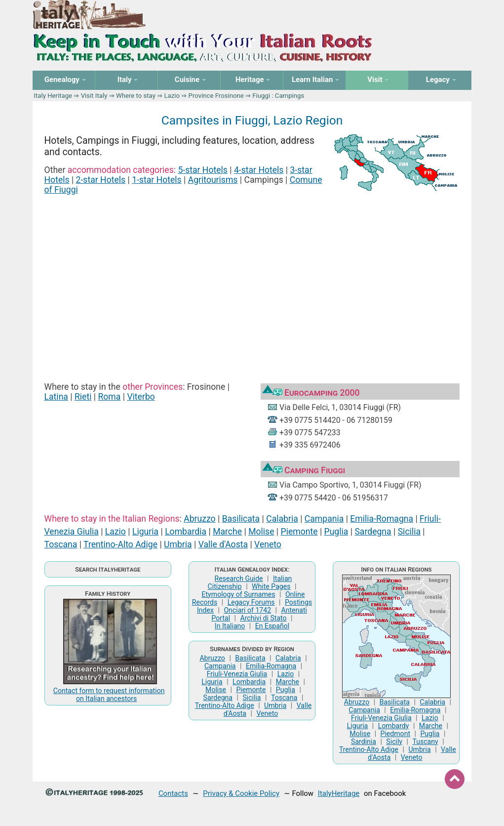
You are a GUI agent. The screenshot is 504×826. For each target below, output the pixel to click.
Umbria (178, 544)
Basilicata (241, 519)
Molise (261, 532)
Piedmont (395, 734)
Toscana (61, 544)
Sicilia (409, 532)
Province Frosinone (216, 96)
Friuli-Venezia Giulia (237, 674)
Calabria (282, 519)
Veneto (268, 544)
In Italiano (230, 626)
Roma (109, 397)
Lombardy (394, 726)
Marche (227, 532)
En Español (272, 626)
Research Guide (239, 578)
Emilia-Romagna (382, 519)
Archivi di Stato (264, 618)
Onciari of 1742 (247, 610)
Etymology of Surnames (239, 594)
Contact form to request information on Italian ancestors (109, 695)
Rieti (83, 397)
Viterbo (141, 397)
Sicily (394, 742)
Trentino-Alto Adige (120, 544)
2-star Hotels (101, 180)
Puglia (336, 532)
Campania (324, 519)
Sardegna (373, 532)
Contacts (173, 793)
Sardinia (364, 742)
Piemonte (299, 532)
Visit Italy (94, 96)
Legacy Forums (251, 602)
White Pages (271, 586)
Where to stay (136, 96)
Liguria (145, 532)
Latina (56, 397)
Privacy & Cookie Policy (241, 793)
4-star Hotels (259, 170)
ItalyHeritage (339, 793)
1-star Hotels (157, 180)
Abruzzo (199, 519)
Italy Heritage (53, 96)
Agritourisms (213, 180)
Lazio (172, 96)
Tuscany (425, 742)
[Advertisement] (252, 278)
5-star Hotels (203, 170)
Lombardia (186, 532)
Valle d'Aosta (223, 544)
